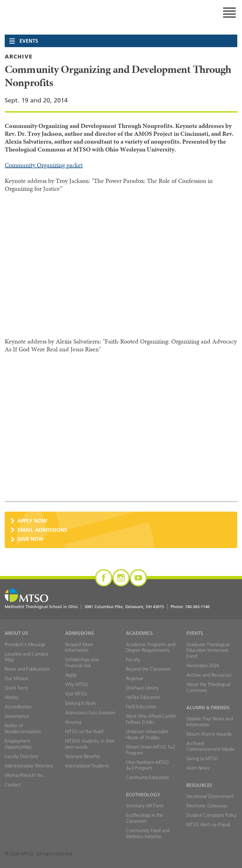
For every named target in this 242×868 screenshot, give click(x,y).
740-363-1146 (197, 607)
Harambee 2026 (203, 665)
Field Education (141, 707)
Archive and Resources (209, 675)
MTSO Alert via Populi (208, 824)
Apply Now (32, 521)
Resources (199, 785)
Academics (139, 633)
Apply (71, 675)
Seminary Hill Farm (145, 806)
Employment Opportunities (18, 744)
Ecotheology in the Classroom (144, 818)
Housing (73, 722)
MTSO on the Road (84, 731)
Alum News (198, 768)
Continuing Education (147, 777)
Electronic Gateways (207, 806)
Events (195, 633)
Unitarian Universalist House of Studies (147, 734)
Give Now (31, 539)
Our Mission (17, 678)
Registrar (135, 678)
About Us (16, 633)
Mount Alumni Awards (209, 734)
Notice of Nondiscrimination (23, 728)
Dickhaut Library (142, 688)
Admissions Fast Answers (90, 713)
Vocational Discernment (210, 796)
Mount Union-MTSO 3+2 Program (151, 750)
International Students (87, 766)
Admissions (79, 633)
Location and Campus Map (27, 657)
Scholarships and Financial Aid (82, 662)
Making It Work (81, 703)
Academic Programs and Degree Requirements (151, 647)
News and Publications (27, 669)
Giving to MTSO (202, 758)
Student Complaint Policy (211, 815)
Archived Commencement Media (210, 746)
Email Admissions (42, 530)
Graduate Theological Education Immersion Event (208, 650)
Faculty (133, 659)
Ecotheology (143, 795)
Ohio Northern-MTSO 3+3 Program (147, 765)
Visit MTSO (76, 694)
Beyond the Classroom (148, 669)
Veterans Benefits (83, 756)
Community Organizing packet (44, 165)
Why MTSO (77, 684)
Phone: (190, 607)
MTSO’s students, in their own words (90, 744)
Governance (17, 716)
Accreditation (18, 707)
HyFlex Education (143, 697)
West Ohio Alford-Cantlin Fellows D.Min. (151, 719)
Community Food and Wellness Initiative (148, 833)
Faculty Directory (22, 756)
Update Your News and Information (210, 722)
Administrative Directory (29, 766)
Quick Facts (16, 688)
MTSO (68, 13)
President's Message (25, 644)
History (12, 697)
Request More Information (79, 647)
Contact (13, 785)
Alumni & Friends (208, 708)
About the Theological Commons (208, 687)
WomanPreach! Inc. (25, 775)
